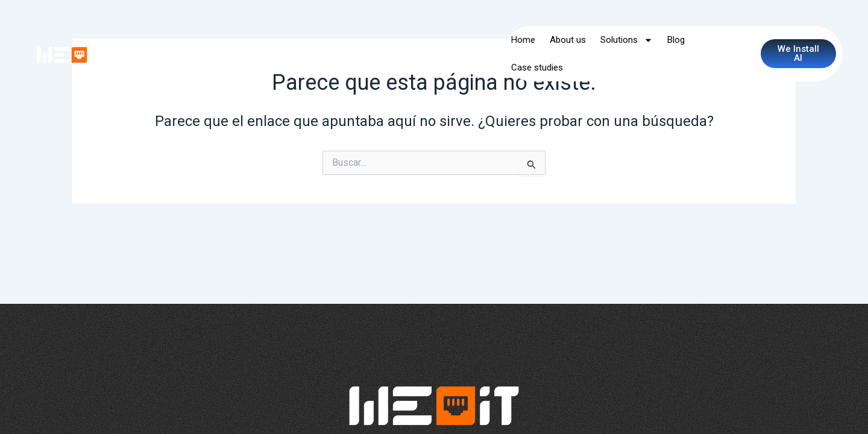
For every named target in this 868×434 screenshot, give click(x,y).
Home (523, 40)
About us (568, 40)
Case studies (537, 68)
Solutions (627, 40)
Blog (676, 40)
